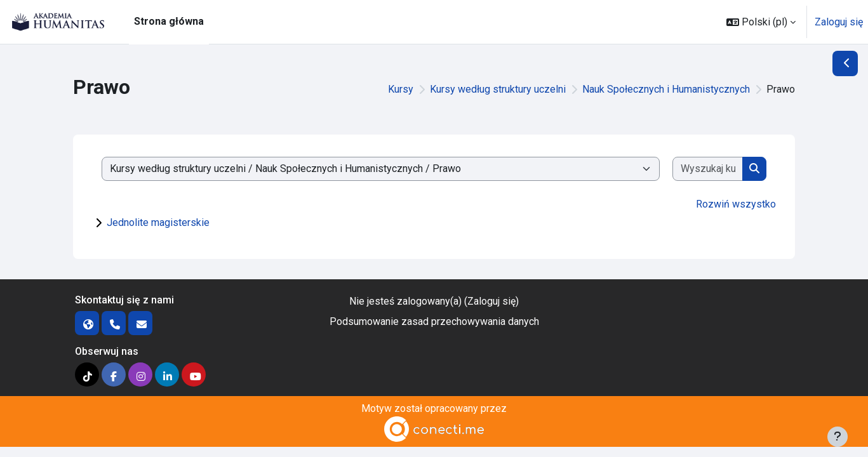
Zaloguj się (839, 22)
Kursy (401, 89)
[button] (761, 22)
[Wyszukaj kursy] (708, 169)
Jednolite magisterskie (158, 222)
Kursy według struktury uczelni (498, 89)
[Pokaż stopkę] (838, 437)
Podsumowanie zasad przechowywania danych (434, 321)
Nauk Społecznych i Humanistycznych (666, 89)
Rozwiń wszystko (736, 204)
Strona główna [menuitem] (169, 21)
